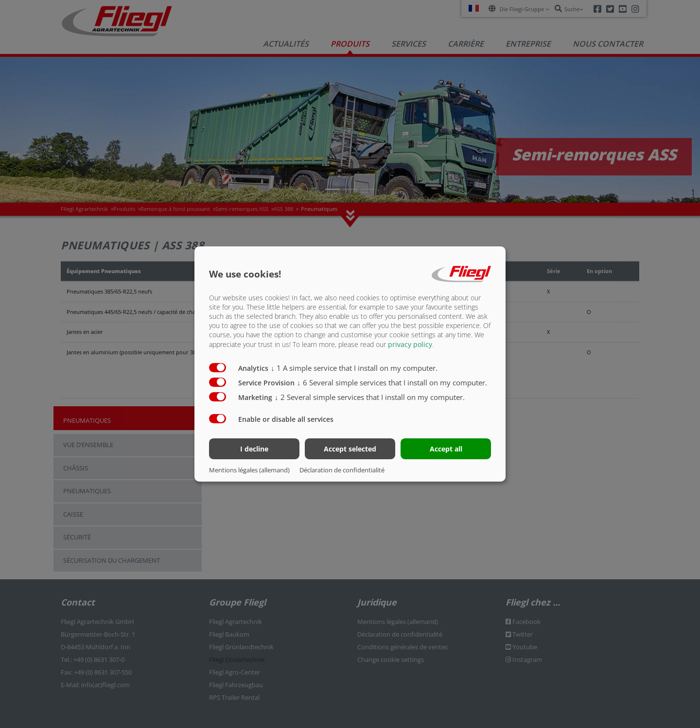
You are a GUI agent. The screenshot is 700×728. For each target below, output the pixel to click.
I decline (254, 449)
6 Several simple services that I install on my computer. (392, 382)
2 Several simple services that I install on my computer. (370, 397)
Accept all (446, 449)
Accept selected (350, 449)
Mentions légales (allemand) (249, 470)
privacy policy (410, 344)
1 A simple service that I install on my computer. (354, 367)
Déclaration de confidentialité (342, 470)
